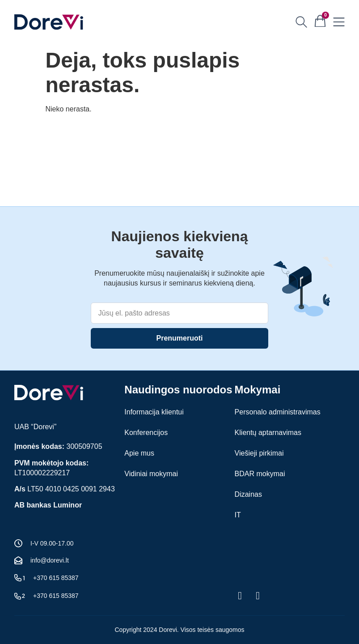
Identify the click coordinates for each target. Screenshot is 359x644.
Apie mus (139, 453)
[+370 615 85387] (20, 578)
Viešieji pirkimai (259, 453)
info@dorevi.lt (50, 560)
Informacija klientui (154, 412)
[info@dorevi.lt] (18, 560)
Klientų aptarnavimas (268, 433)
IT (238, 515)
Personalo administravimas (278, 412)
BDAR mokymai (260, 474)
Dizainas (248, 494)
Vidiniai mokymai (151, 474)
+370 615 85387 (56, 578)
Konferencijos (146, 433)
